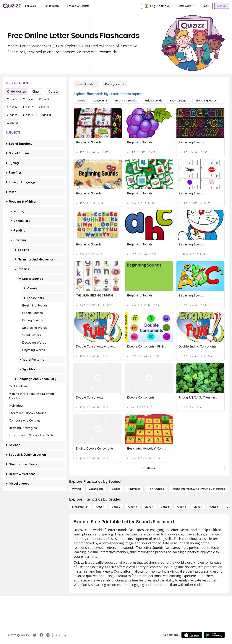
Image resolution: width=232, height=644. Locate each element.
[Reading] (116, 489)
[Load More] (149, 468)
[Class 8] (214, 507)
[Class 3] (132, 507)
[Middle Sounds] (153, 101)
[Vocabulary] (96, 489)
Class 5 (44, 99)
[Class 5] (165, 507)
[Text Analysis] (156, 489)
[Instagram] (48, 635)
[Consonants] (100, 101)
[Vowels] (81, 101)
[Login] (206, 6)
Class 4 (28, 99)
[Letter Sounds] (86, 84)
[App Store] (192, 635)
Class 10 (29, 115)
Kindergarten (16, 91)
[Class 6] (181, 507)
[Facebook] (41, 635)
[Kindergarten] (115, 84)
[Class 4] (149, 507)
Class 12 (12, 123)
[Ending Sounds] (179, 101)
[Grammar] (134, 489)
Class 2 (53, 91)
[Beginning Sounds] (126, 101)
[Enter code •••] (186, 6)
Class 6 (12, 107)
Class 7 (28, 107)
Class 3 (12, 99)
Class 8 (44, 107)
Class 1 (37, 91)
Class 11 (46, 115)
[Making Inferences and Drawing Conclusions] (198, 489)
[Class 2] (116, 507)
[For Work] (31, 6)
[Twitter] (35, 635)
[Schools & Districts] (78, 6)
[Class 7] (198, 507)
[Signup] (222, 6)
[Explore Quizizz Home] (12, 6)
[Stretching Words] (206, 101)
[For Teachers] (52, 6)
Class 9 (12, 115)
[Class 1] (100, 507)
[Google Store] (214, 635)
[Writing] (77, 489)
